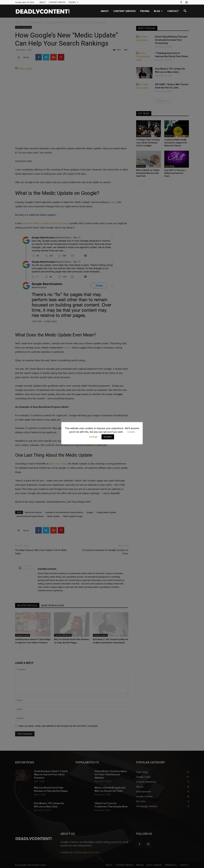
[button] (185, 11)
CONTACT (173, 11)
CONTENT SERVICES (57, 2)
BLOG (158, 11)
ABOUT (43, 2)
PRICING (73, 2)
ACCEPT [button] (108, 437)
